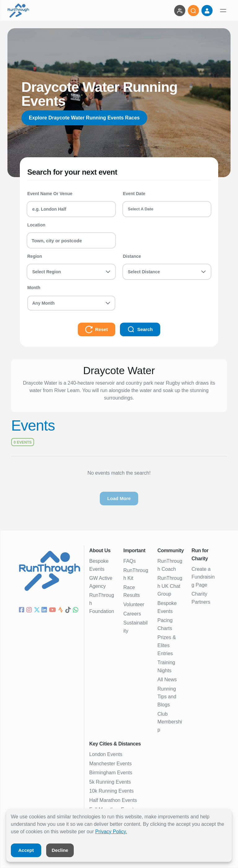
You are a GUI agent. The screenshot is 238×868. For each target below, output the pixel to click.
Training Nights (166, 667)
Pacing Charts (165, 624)
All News (167, 680)
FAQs (130, 561)
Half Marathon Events (113, 800)
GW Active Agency (101, 582)
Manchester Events (110, 764)
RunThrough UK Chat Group (170, 586)
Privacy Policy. (111, 832)
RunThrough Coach (170, 565)
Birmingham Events (111, 773)
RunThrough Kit (136, 574)
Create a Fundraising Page (203, 577)
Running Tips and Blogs (167, 697)
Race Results (132, 591)
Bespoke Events (99, 565)
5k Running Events (110, 782)
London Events (106, 754)
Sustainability (135, 627)
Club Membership (170, 722)
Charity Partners (201, 598)
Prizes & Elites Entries (167, 645)
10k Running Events (111, 791)
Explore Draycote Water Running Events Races (84, 118)
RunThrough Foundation (102, 603)
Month (34, 288)
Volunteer (134, 604)
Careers (132, 614)
